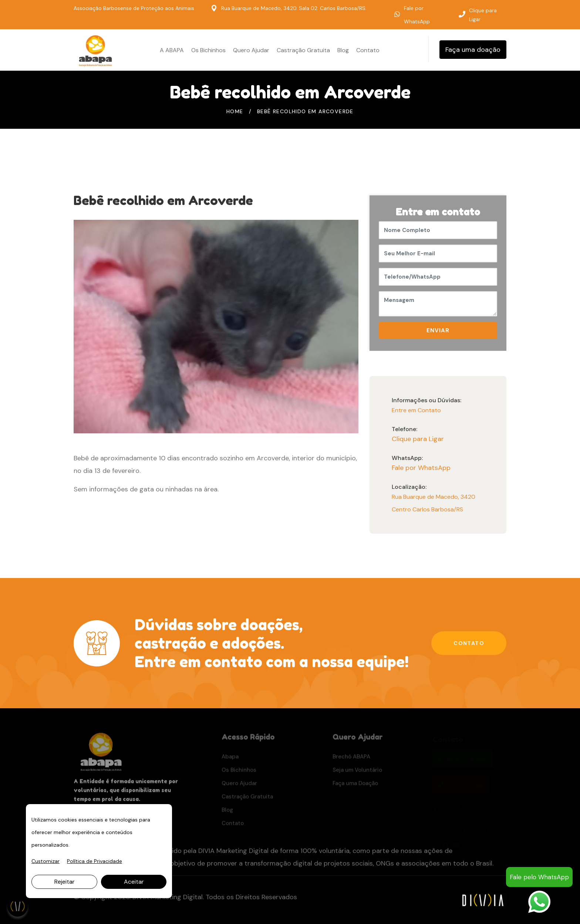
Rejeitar (65, 882)
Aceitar (134, 882)
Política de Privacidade (95, 861)
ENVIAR (438, 330)
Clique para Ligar (483, 15)
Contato (368, 50)
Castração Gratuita (303, 50)
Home (235, 111)
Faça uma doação (473, 50)
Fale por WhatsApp (421, 468)
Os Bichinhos (208, 50)
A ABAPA (172, 50)
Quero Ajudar (251, 50)
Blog (343, 50)
